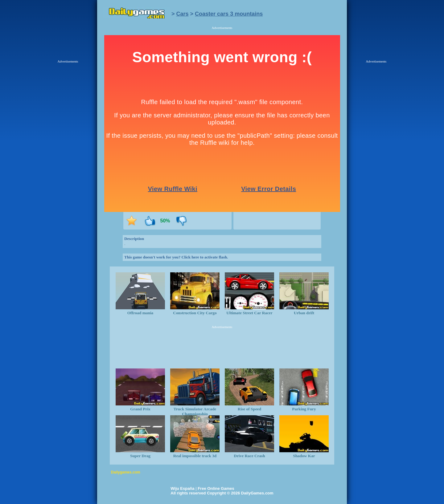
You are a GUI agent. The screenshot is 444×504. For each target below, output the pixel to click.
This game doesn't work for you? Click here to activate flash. (176, 257)
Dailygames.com (126, 472)
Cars (183, 14)
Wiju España (182, 488)
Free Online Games (216, 488)
